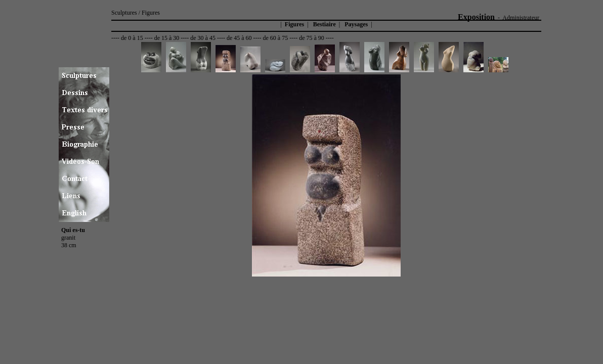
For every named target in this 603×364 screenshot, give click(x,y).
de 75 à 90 (312, 38)
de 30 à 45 (203, 38)
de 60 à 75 (276, 38)
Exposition (476, 17)
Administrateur (521, 18)
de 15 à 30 (167, 38)
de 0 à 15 (132, 38)
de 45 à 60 (239, 38)
